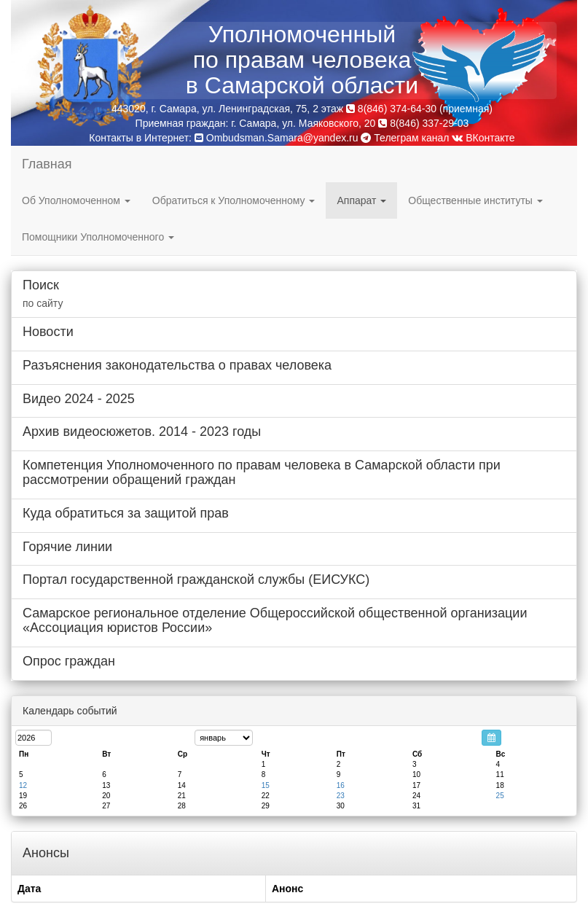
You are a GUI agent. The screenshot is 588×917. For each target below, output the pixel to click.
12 (23, 785)
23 (341, 796)
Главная (47, 164)
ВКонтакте (483, 138)
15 (266, 785)
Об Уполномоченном (76, 200)
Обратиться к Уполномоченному (234, 200)
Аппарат (361, 200)
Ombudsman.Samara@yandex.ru (282, 138)
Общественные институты (475, 200)
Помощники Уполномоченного (98, 237)
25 (500, 796)
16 (341, 785)
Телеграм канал (405, 138)
